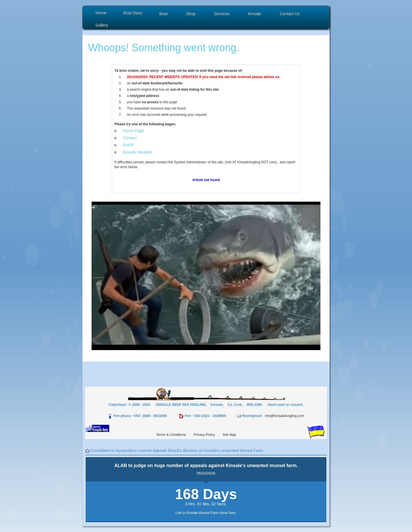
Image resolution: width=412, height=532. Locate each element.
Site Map (229, 435)
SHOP (128, 145)
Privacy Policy (204, 435)
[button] (164, 14)
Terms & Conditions (171, 435)
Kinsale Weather (137, 152)
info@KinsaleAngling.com (285, 416)
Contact (130, 138)
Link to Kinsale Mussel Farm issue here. (206, 513)
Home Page (133, 131)
